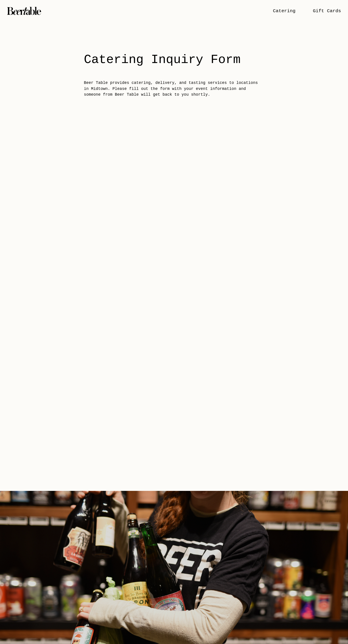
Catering (284, 11)
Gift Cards (327, 11)
